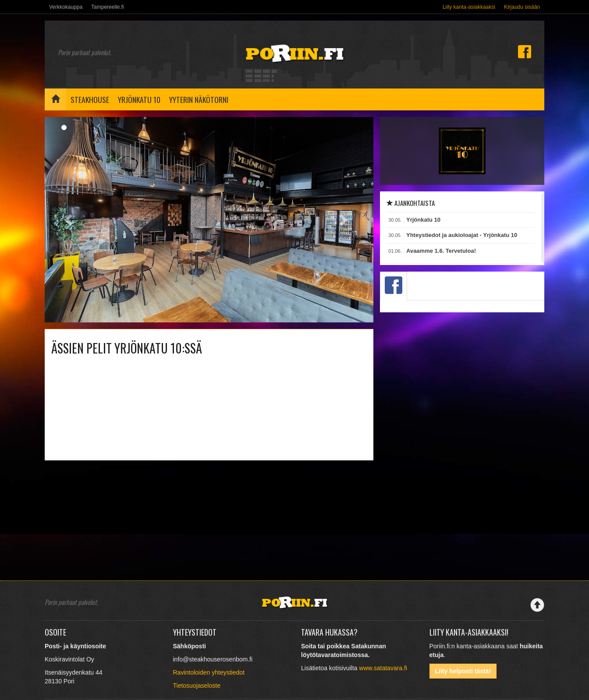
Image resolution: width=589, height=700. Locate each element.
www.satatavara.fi (383, 668)
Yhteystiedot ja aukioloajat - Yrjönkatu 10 (462, 235)
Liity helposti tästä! (463, 671)
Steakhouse (90, 99)
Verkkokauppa (66, 7)
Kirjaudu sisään (522, 7)
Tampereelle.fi (108, 7)
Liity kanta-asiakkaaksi (469, 7)
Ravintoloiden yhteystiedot (209, 672)
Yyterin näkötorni (199, 99)
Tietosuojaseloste (197, 686)
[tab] (394, 286)
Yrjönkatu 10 (139, 99)
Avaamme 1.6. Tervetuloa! (441, 251)
